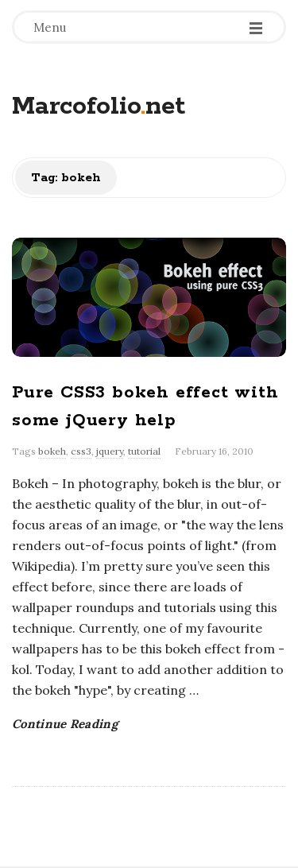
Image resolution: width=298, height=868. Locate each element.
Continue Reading (65, 724)
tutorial (144, 451)
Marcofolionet (99, 107)
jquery (110, 451)
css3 (81, 451)
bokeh (52, 451)
